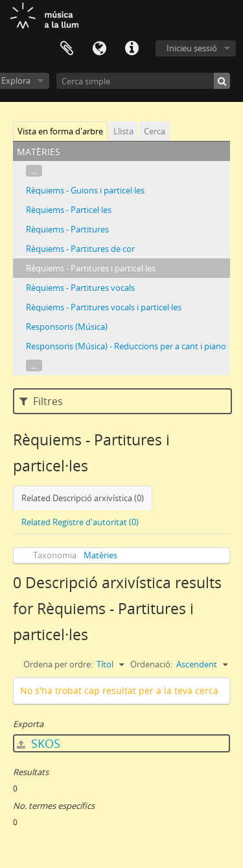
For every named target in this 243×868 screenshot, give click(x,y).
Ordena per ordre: (58, 664)
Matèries (100, 555)
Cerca (155, 131)
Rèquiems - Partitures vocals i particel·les (104, 307)
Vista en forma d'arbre (60, 131)
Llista (123, 131)
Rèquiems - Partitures (67, 229)
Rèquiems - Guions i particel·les (85, 190)
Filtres (41, 401)
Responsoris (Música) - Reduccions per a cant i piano (126, 346)
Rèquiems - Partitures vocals (80, 288)
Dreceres (132, 49)
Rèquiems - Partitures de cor (80, 249)
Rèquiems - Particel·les (69, 210)
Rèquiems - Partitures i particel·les (91, 268)
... (34, 171)
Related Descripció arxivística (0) (83, 498)
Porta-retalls (67, 49)
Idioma (99, 49)
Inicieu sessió (192, 48)
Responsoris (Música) (67, 327)
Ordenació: (151, 664)
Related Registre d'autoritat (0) (80, 522)
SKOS (39, 743)
